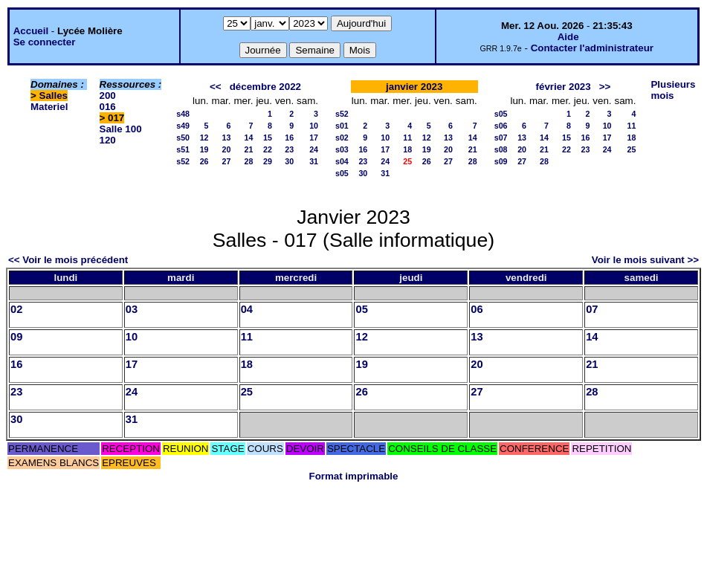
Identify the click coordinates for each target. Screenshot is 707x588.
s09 (501, 161)
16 (289, 138)
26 (204, 161)
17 (314, 138)
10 (314, 126)
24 (314, 149)
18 (407, 149)
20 (227, 149)
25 (632, 149)
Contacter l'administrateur (592, 48)
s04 (342, 161)
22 (268, 149)
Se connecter (45, 42)
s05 (342, 173)
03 (132, 309)
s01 (342, 126)
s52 (183, 161)
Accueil (31, 31)
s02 (342, 138)
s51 (183, 149)
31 (314, 161)
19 (204, 149)
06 (477, 309)
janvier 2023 (414, 87)
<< (216, 87)
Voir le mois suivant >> (645, 260)
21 (249, 149)
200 (108, 96)
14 (249, 138)
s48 (183, 114)
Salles (54, 96)
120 (108, 140)
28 (249, 161)
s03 (342, 149)
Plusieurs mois (673, 90)
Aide (568, 37)
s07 (501, 138)
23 (289, 149)
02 (16, 309)
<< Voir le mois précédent (68, 260)
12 (204, 138)
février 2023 (564, 87)
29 (268, 161)
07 (592, 309)
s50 (183, 138)
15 (268, 138)
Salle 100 (121, 129)
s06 (501, 126)
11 (407, 138)
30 (289, 161)
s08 (501, 149)
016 (108, 107)
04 (247, 309)
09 (16, 337)
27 (227, 161)
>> (605, 87)
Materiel (49, 107)
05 (361, 309)
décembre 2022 (265, 87)
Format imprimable (354, 476)
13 (227, 138)
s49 (183, 126)
